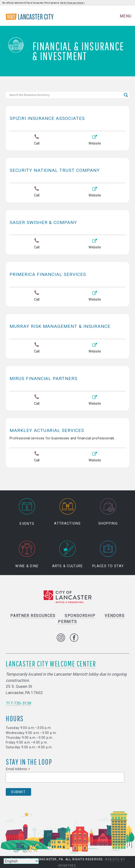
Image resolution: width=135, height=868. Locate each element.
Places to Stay (108, 554)
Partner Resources (33, 616)
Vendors (115, 616)
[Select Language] (21, 861)
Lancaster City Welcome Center (51, 664)
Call (37, 140)
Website (95, 140)
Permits (67, 622)
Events (27, 512)
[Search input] (65, 95)
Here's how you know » (73, 3)
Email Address (18, 769)
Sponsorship (80, 616)
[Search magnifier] (126, 95)
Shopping (108, 512)
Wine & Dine (27, 554)
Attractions (67, 512)
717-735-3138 (20, 703)
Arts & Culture (68, 554)
